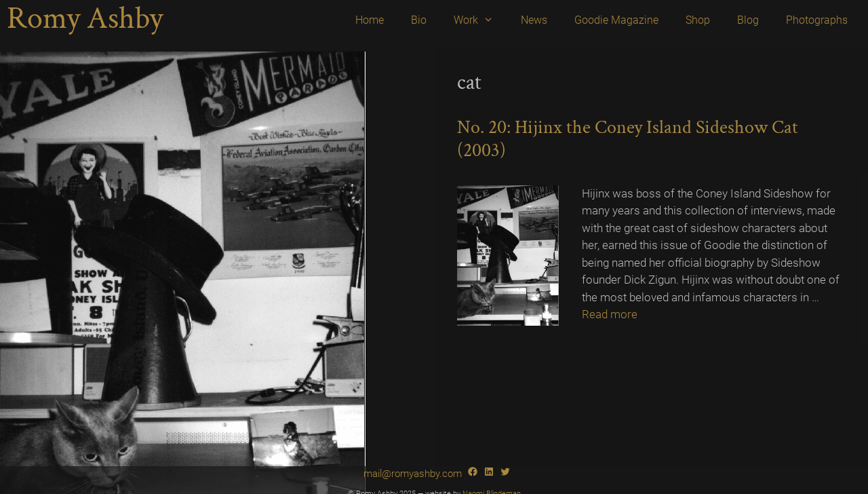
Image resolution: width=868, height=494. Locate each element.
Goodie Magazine (616, 20)
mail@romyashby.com (413, 474)
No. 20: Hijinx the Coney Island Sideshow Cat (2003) (628, 139)
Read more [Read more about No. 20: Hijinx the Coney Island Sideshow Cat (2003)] (610, 314)
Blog (748, 20)
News (534, 20)
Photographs (817, 20)
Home (370, 20)
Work (480, 20)
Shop (698, 20)
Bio (419, 20)
